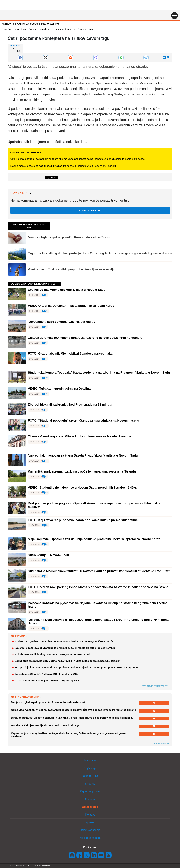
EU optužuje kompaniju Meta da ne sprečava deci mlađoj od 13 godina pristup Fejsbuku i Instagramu (76, 667)
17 (45, 426)
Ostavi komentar (90, 210)
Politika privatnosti (90, 838)
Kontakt (90, 815)
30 (45, 378)
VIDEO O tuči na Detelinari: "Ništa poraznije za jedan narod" (72, 306)
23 (45, 525)
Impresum (90, 822)
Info (17, 29)
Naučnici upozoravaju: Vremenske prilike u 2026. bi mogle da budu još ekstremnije (65, 648)
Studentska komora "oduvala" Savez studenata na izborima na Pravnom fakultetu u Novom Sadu (99, 373)
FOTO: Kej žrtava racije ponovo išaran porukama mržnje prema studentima (83, 520)
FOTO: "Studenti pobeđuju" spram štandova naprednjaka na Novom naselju (84, 421)
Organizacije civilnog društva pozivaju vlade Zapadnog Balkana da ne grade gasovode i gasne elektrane (100, 254)
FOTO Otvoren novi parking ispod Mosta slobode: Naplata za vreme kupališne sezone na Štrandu (99, 587)
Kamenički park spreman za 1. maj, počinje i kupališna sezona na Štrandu (82, 471)
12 (45, 461)
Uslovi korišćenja (90, 830)
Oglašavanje (90, 807)
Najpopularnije (86, 29)
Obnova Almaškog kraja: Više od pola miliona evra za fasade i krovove (80, 436)
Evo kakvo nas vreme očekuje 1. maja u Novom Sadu (67, 290)
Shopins (90, 784)
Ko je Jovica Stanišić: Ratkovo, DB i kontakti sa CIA (46, 674)
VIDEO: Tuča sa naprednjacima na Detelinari (60, 389)
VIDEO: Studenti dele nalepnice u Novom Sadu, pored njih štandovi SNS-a (82, 487)
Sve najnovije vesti (155, 686)
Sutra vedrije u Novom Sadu (49, 555)
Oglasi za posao (28, 24)
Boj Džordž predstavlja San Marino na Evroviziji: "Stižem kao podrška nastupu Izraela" (67, 661)
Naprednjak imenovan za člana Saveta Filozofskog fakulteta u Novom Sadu (83, 455)
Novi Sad (7, 29)
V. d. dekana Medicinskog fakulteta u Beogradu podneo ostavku (54, 654)
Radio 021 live (50, 24)
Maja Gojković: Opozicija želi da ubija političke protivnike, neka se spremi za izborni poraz (94, 539)
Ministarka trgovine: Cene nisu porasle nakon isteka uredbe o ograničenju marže (64, 641)
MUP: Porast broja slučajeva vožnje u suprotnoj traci (47, 680)
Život (24, 29)
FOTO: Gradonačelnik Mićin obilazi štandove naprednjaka (70, 354)
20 (45, 544)
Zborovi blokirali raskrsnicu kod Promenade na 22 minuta (70, 405)
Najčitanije (45, 29)
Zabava (33, 29)
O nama (90, 799)
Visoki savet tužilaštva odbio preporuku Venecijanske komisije (71, 270)
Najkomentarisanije (65, 29)
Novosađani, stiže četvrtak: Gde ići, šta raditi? (62, 322)
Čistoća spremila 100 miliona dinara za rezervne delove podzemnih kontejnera (85, 338)
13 (45, 311)
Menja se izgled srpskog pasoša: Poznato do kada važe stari (70, 238)
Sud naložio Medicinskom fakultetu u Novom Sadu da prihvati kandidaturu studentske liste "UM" (99, 571)
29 (45, 493)
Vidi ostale (162, 744)
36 (45, 394)
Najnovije (8, 24)
